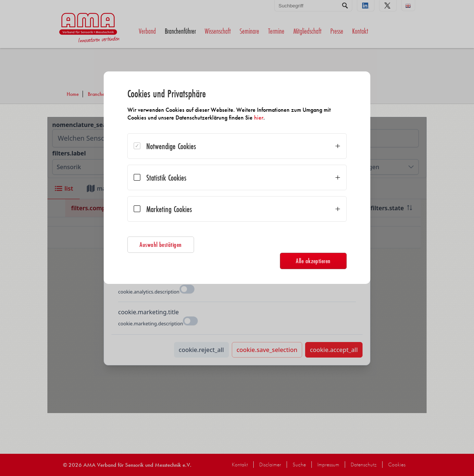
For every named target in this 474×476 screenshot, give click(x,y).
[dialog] (237, 178)
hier (259, 118)
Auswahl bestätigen (161, 244)
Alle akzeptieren (313, 261)
